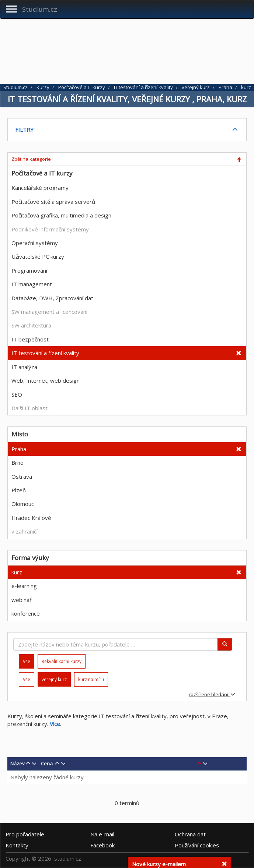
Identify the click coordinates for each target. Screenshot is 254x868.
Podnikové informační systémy (50, 229)
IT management (32, 284)
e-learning (24, 586)
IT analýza (24, 367)
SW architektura (31, 325)
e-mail (102, 834)
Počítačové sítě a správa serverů (53, 202)
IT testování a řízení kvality (45, 353)
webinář (22, 600)
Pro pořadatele (25, 834)
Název (18, 764)
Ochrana (190, 834)
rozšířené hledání (212, 694)
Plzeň (19, 490)
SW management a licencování (49, 312)
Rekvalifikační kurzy (62, 661)
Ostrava (22, 476)
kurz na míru (91, 679)
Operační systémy (35, 243)
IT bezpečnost (30, 339)
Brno (18, 463)
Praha (19, 449)
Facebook (102, 845)
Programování (29, 270)
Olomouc (23, 504)
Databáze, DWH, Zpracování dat (52, 298)
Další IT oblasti (30, 408)
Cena (47, 764)
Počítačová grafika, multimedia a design (61, 215)
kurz (17, 572)
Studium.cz (40, 9)
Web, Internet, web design (46, 380)
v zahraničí (25, 531)
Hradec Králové (31, 518)
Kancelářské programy (40, 188)
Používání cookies (197, 845)
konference (26, 613)
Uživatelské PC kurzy (38, 256)
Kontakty (17, 845)
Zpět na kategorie (31, 159)
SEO (17, 394)
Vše (27, 679)
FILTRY (24, 130)
